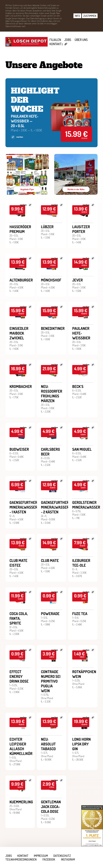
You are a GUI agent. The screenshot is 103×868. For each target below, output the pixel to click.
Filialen (55, 40)
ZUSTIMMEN (90, 16)
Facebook (49, 859)
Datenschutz (62, 856)
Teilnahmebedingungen (21, 859)
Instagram (68, 859)
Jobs (68, 40)
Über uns (81, 40)
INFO (77, 16)
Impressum (41, 856)
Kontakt (55, 44)
